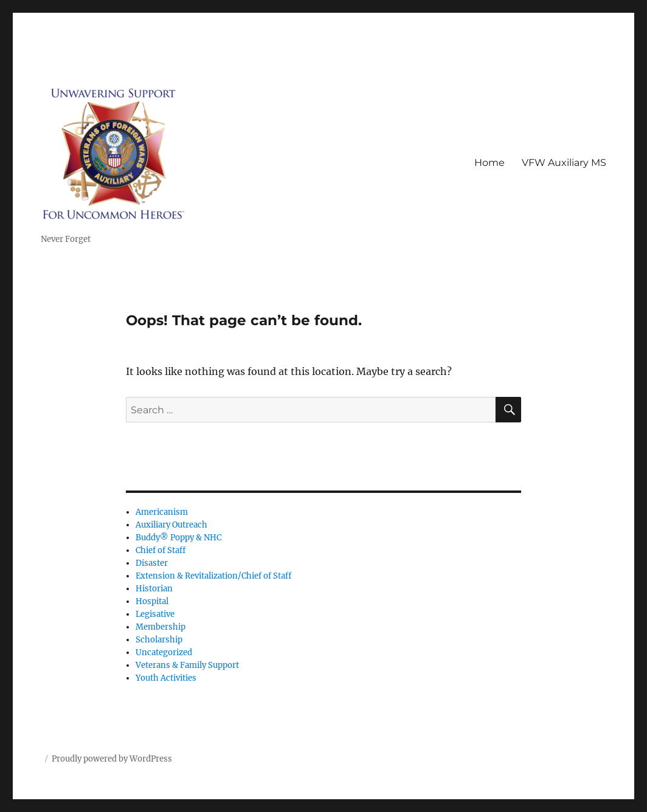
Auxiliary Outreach (171, 525)
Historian (154, 589)
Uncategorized (164, 652)
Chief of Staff (161, 550)
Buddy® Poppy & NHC (178, 538)
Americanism (162, 512)
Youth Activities (166, 678)
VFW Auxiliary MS (564, 163)
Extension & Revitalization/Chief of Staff (213, 576)
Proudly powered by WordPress (112, 759)
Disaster (152, 563)
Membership (161, 627)
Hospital (152, 601)
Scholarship (159, 640)
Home (490, 163)
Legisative (155, 614)
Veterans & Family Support (187, 665)
